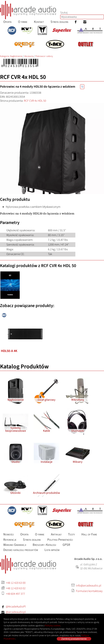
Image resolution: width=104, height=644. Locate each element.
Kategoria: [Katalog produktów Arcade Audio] (5, 56)
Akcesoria (29, 56)
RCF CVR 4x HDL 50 (35, 101)
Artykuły (56, 534)
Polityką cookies (53, 626)
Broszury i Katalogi (44, 545)
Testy (71, 534)
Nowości (8, 534)
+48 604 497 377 (15, 594)
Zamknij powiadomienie (74, 639)
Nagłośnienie (16, 56)
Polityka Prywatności (60, 539)
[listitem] (25, 313)
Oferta (7, 22)
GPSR (66, 545)
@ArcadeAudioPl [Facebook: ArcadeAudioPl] (16, 607)
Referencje (10, 539)
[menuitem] (7, 22)
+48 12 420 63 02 (16, 588)
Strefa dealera (59, 22)
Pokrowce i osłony (44, 56)
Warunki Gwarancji (15, 545)
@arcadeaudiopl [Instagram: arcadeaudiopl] (16, 612)
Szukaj (64, 13)
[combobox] (82, 17)
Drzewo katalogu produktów (21, 550)
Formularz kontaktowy (89, 591)
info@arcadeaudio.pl (89, 586)
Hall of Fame (89, 534)
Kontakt (39, 22)
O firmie (23, 22)
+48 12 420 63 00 (16, 583)
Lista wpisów (52, 550)
